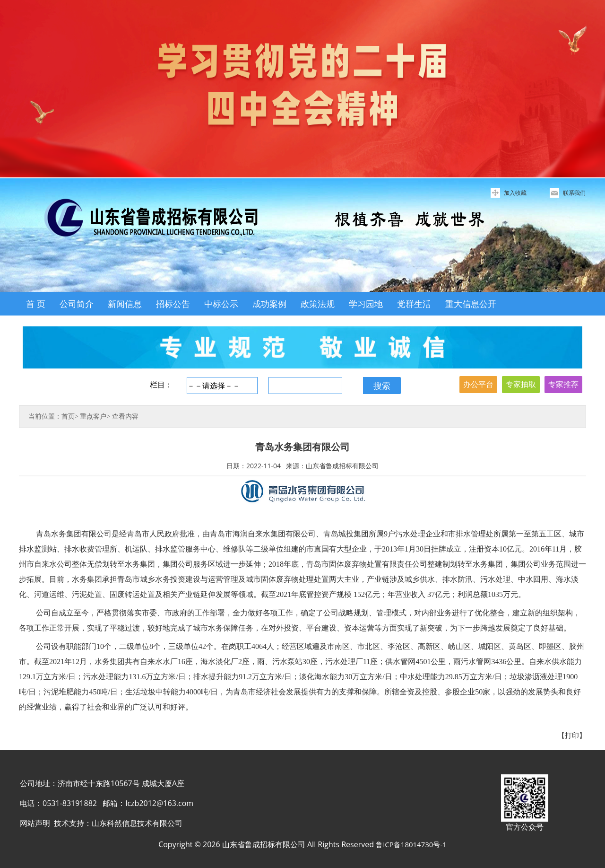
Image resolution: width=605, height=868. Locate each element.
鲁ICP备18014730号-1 (411, 844)
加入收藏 (515, 193)
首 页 (36, 304)
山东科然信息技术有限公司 (137, 823)
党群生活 (414, 304)
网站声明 (35, 823)
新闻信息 (125, 304)
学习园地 (366, 304)
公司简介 (77, 304)
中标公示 (221, 304)
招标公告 (173, 304)
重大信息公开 (471, 304)
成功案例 (269, 304)
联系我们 (574, 193)
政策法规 (318, 304)
